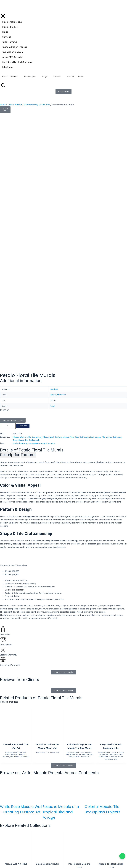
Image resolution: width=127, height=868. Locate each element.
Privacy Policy (76, 774)
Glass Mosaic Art (48, 617)
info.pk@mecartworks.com (94, 834)
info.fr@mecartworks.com (55, 858)
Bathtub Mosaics (21, 196)
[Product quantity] (8, 179)
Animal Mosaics (48, 772)
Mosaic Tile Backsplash (29, 193)
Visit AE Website (51, 837)
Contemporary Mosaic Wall (37, 105)
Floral (52, 159)
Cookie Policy (76, 772)
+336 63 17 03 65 (51, 855)
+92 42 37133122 (104, 831)
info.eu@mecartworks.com (18, 858)
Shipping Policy (76, 764)
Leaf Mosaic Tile (97, 190)
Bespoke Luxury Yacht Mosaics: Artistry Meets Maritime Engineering (105, 663)
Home (3, 105)
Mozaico (74, 795)
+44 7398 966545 (13, 855)
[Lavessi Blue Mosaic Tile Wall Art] (16, 474)
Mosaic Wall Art (15, 105)
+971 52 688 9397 (51, 831)
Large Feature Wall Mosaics (42, 196)
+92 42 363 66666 (89, 831)
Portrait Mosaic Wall (82, 510)
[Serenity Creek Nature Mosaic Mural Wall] (48, 474)
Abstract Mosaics (49, 774)
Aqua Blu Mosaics (77, 790)
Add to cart (23, 178)
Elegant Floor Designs (51, 769)
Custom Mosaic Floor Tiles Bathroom (72, 190)
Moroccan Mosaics (49, 777)
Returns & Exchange (78, 766)
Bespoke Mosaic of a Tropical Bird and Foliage (61, 565)
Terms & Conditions (78, 769)
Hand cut (54, 142)
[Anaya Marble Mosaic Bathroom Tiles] (111, 474)
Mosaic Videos (47, 793)
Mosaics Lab (75, 793)
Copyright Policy (77, 777)
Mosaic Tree (54, 505)
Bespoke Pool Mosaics (51, 764)
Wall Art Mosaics (48, 766)
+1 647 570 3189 (13, 831)
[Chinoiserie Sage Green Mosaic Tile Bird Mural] (79, 474)
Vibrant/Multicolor (58, 147)
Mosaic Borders (48, 785)
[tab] (10, 208)
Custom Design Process (51, 790)
